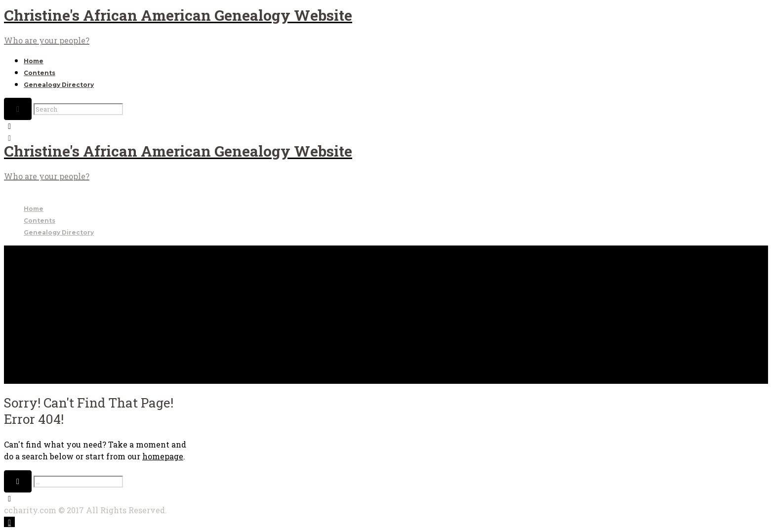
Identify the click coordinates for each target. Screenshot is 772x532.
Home (34, 61)
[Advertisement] (386, 315)
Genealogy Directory (59, 85)
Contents (40, 73)
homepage (163, 456)
